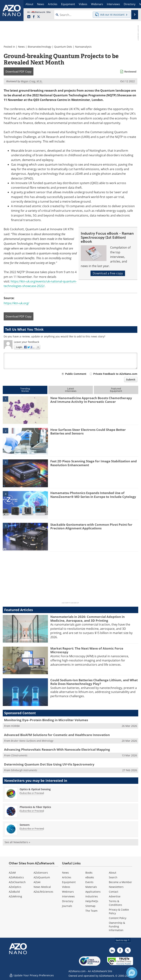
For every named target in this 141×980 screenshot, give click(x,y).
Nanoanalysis (83, 47)
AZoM (12, 873)
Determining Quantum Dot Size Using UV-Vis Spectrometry (49, 764)
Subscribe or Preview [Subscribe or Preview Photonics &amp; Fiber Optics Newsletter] (32, 811)
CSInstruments (19, 755)
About (113, 873)
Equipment (69, 882)
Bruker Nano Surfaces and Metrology (32, 741)
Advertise (115, 896)
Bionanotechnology (39, 47)
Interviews (68, 896)
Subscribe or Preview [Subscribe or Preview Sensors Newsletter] (32, 829)
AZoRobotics (16, 877)
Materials (91, 887)
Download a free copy (108, 273)
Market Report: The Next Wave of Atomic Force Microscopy (87, 650)
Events (89, 882)
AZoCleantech (17, 882)
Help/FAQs (92, 901)
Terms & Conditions (115, 903)
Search (113, 877)
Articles (67, 877)
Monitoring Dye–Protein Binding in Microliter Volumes (46, 720)
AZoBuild (14, 892)
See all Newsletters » (17, 842)
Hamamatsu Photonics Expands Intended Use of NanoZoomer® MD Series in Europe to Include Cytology (93, 495)
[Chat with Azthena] (132, 973)
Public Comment (76, 374)
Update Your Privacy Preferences (31, 975)
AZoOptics (15, 887)
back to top (123, 940)
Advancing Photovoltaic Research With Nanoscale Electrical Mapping (57, 749)
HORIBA (15, 726)
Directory (68, 901)
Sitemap (90, 906)
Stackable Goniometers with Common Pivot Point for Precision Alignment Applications (91, 526)
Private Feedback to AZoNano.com (115, 374)
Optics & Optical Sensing (35, 789)
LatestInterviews (71, 390)
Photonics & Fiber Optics (35, 807)
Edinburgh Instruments (24, 770)
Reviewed (130, 72)
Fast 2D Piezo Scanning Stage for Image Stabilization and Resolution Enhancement (94, 463)
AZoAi (37, 882)
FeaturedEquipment (116, 390)
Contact (114, 892)
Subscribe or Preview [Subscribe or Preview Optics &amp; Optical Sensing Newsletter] (32, 793)
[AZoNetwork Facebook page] (34, 17)
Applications (93, 892)
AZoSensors (41, 873)
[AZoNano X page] (39, 17)
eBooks (90, 877)
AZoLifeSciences (43, 892)
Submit (131, 379)
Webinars (68, 892)
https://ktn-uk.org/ (16, 303)
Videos (66, 887)
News (21, 47)
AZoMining (15, 896)
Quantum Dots (63, 47)
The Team (91, 911)
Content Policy (118, 918)
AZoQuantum (42, 877)
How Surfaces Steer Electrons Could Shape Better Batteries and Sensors (88, 431)
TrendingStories (25, 390)
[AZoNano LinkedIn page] (29, 17)
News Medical (42, 887)
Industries (92, 896)
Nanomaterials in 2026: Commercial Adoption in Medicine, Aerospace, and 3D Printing (87, 618)
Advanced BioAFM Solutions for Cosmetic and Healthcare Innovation (57, 735)
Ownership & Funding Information (117, 926)
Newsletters (116, 887)
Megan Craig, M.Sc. (32, 81)
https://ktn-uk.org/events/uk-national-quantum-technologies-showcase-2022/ (40, 284)
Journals (67, 906)
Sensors (25, 825)
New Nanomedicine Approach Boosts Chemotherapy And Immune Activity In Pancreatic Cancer (91, 400)
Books (89, 873)
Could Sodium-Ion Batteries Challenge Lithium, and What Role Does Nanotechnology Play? (94, 682)
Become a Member (120, 882)
